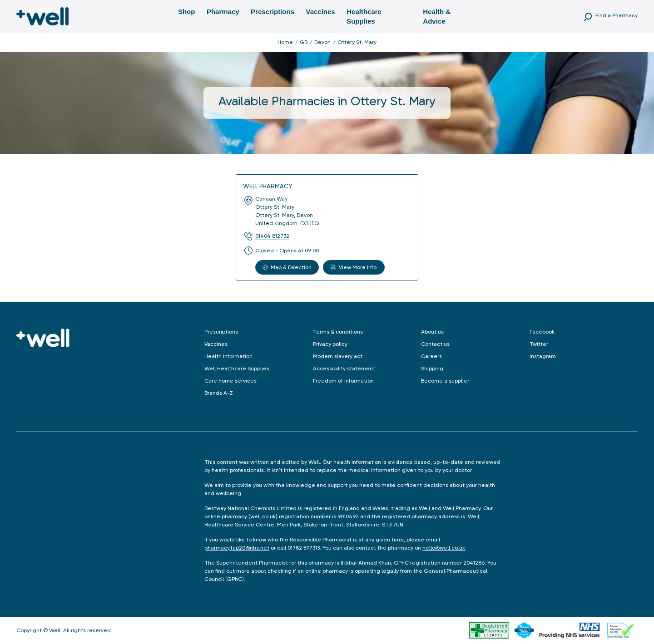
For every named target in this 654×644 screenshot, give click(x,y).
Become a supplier (445, 381)
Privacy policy (330, 344)
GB (304, 42)
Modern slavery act (338, 356)
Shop (187, 12)
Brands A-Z (219, 393)
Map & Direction (287, 267)
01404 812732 (272, 236)
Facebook (542, 332)
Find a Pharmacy (617, 15)
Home (285, 42)
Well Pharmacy (268, 186)
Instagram (543, 356)
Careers (431, 356)
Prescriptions (272, 12)
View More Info (354, 267)
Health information (228, 356)
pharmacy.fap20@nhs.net (237, 548)
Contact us (435, 344)
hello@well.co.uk (444, 548)
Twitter (539, 344)
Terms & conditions (338, 332)
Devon (322, 42)
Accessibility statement (344, 369)
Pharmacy (223, 12)
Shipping (432, 369)
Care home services (230, 381)
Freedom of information (343, 381)
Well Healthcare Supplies (237, 369)
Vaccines (320, 12)
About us (432, 332)
